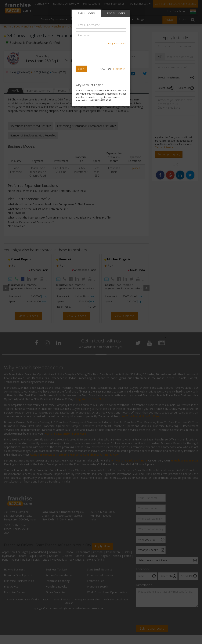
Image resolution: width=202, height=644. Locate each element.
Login (81, 69)
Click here (119, 69)
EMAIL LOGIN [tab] (86, 13)
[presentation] (102, 55)
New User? (112, 69)
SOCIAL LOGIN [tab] (116, 13)
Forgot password (117, 43)
